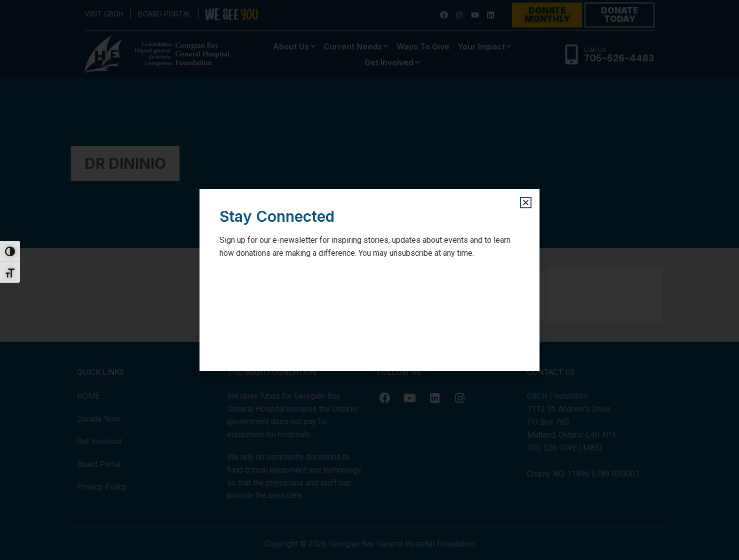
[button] (526, 203)
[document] (369, 280)
